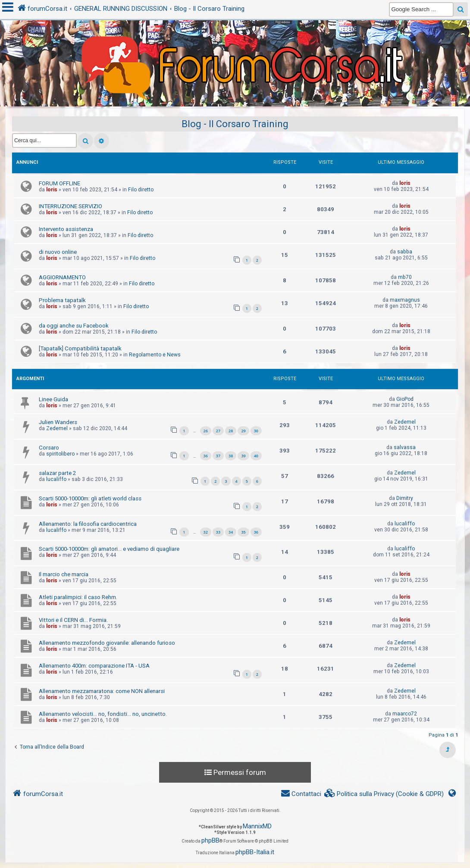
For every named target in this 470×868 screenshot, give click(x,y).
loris (52, 190)
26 (206, 431)
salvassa (405, 447)
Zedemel (57, 428)
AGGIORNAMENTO (62, 277)
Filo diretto (141, 190)
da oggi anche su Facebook (74, 326)
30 (256, 431)
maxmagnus (405, 300)
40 (256, 456)
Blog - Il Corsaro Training (235, 124)
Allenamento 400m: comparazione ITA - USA (94, 666)
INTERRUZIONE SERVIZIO (70, 206)
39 (243, 456)
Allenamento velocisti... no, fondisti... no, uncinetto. (103, 714)
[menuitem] (384, 794)
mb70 (405, 277)
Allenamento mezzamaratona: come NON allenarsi (102, 691)
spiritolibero (60, 454)
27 (218, 431)
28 (231, 431)
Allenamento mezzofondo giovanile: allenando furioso (107, 643)
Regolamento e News (155, 355)
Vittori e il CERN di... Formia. (73, 620)
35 (243, 532)
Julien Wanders (58, 422)
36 (206, 456)
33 (218, 532)
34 (231, 532)
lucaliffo (56, 479)
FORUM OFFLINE (60, 183)
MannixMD (257, 826)
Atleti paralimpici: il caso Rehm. (78, 597)
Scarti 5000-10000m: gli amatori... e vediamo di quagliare (109, 549)
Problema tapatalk (62, 300)
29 (243, 431)
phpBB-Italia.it (255, 852)
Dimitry (405, 498)
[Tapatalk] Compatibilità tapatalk (80, 348)
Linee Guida (53, 399)
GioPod (405, 399)
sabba (405, 252)
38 (231, 456)
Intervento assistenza (66, 229)
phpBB (210, 840)
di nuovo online (58, 252)
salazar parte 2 (57, 473)
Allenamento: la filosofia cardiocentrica (88, 524)
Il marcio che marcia (64, 574)
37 (218, 456)
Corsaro (49, 448)
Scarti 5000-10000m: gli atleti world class (90, 498)
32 (206, 532)
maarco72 (405, 714)
